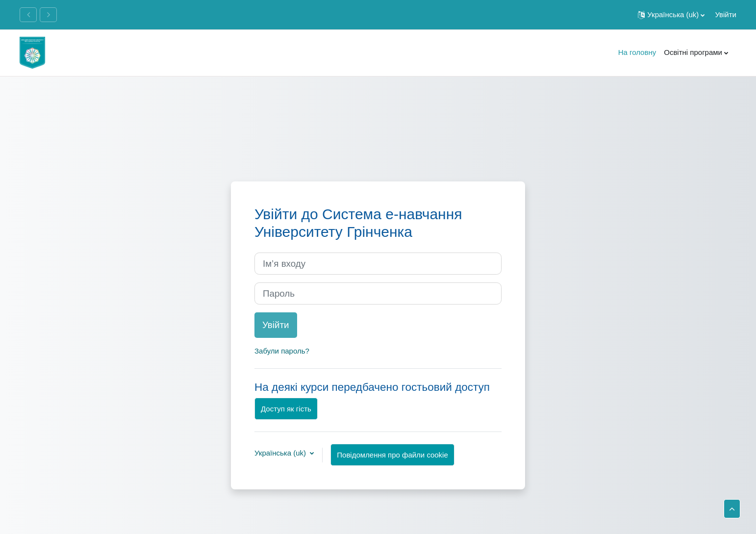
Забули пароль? (282, 351)
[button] (671, 15)
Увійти (726, 14)
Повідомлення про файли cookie (392, 455)
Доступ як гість (286, 409)
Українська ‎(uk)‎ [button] (281, 453)
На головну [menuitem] (637, 52)
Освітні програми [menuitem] (693, 52)
